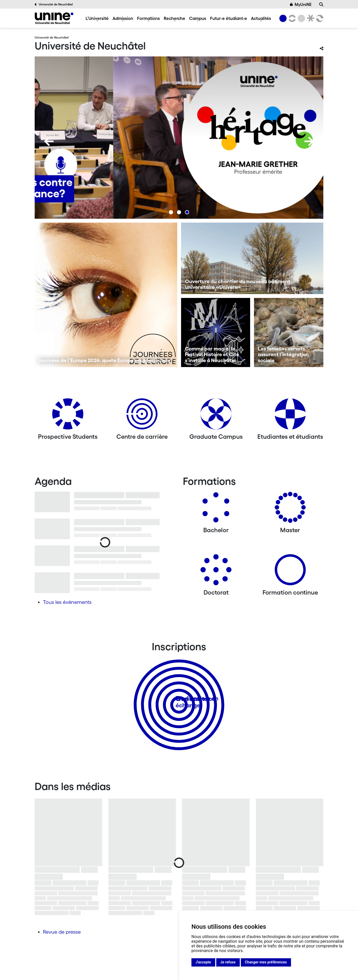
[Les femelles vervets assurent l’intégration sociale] (289, 333)
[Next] (309, 141)
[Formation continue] (290, 572)
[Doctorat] (216, 572)
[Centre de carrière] (142, 416)
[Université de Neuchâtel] (54, 18)
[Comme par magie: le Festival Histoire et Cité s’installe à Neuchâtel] (216, 333)
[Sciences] (301, 18)
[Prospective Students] (68, 416)
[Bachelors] (216, 509)
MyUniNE (301, 4)
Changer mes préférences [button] (266, 962)
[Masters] (290, 509)
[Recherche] (321, 4)
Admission (123, 18)
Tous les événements (67, 602)
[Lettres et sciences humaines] (291, 18)
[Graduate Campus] (216, 416)
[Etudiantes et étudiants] (290, 416)
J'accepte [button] (203, 962)
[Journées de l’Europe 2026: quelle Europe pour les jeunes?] (106, 295)
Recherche (174, 18)
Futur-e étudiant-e (229, 18)
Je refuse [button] (228, 962)
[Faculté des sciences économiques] (319, 18)
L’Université (97, 18)
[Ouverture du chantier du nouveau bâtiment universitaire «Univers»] (252, 258)
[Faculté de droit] (310, 18)
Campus (198, 18)
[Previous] (49, 141)
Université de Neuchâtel (54, 4)
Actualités (261, 18)
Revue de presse (62, 932)
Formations (148, 18)
